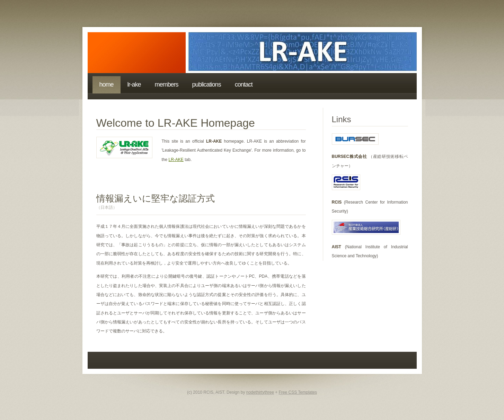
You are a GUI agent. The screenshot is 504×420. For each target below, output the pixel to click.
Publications (207, 84)
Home (107, 84)
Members (167, 84)
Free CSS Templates (298, 392)
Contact (244, 84)
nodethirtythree (260, 392)
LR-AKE (134, 84)
